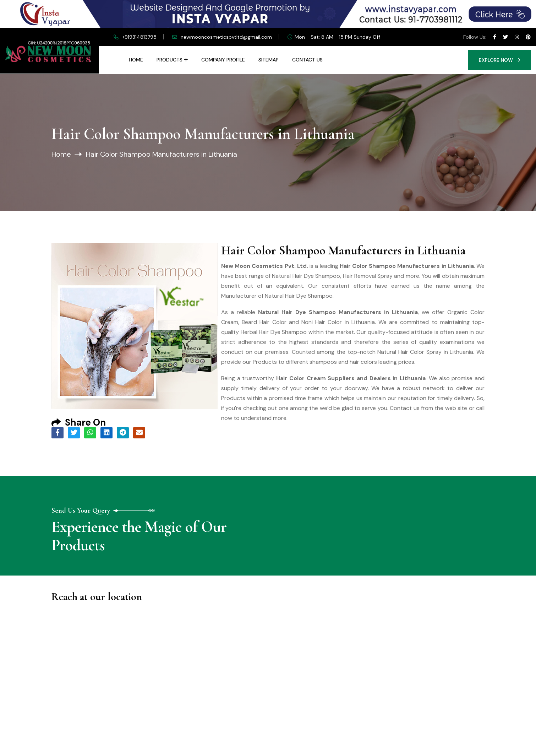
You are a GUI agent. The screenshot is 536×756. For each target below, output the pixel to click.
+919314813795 (139, 37)
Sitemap (269, 60)
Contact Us (307, 60)
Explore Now (499, 60)
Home (136, 60)
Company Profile (223, 60)
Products (169, 60)
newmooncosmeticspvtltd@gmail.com (226, 37)
